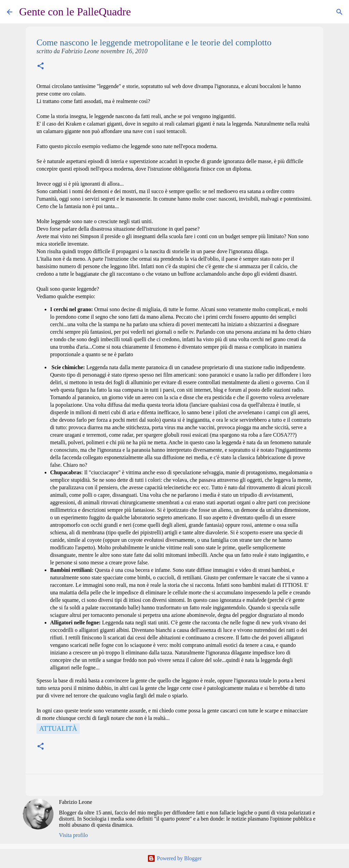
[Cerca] (140, 12)
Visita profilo (73, 835)
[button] (41, 67)
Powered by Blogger (174, 858)
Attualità (58, 728)
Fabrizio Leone (75, 802)
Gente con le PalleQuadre (75, 12)
